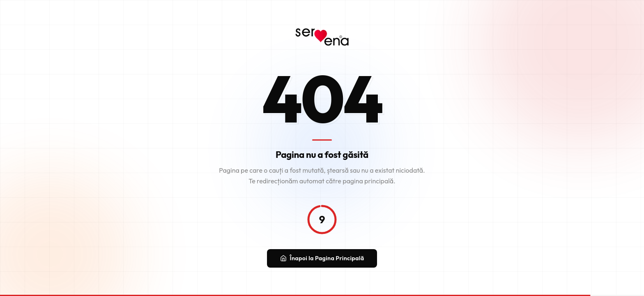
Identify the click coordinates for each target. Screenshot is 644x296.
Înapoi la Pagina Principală (322, 259)
